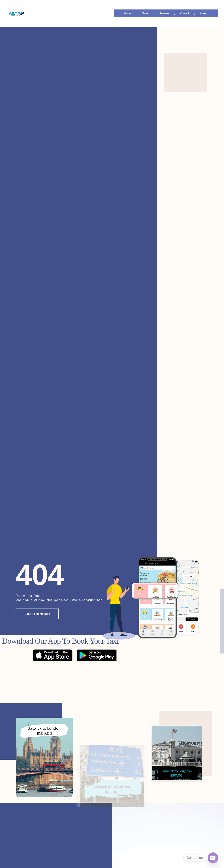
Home (127, 13)
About (145, 13)
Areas (204, 13)
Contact (184, 13)
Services (164, 13)
